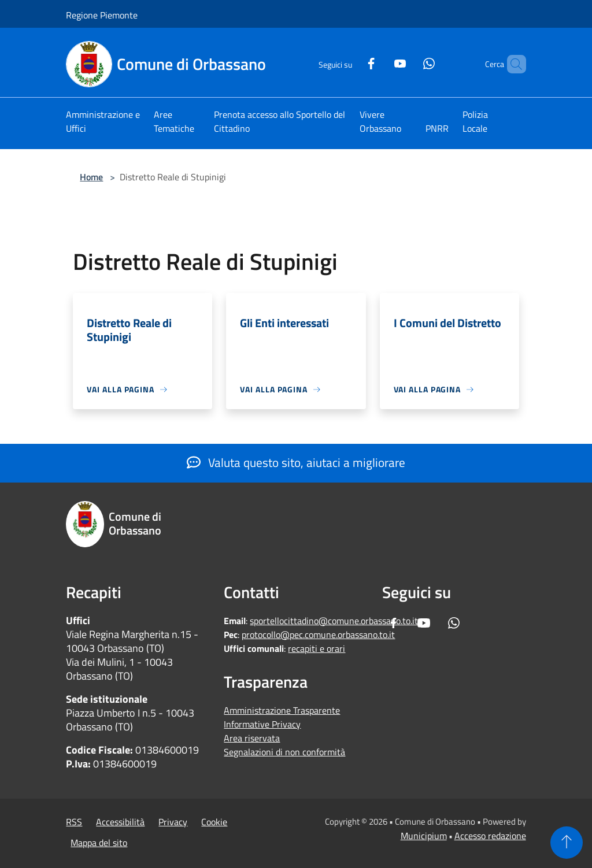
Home (91, 177)
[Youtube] (380, 62)
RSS (74, 822)
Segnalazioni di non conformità (284, 752)
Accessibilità (120, 822)
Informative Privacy (262, 724)
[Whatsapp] (409, 62)
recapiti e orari (317, 648)
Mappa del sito (99, 843)
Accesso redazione (490, 836)
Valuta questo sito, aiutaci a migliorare (296, 462)
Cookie (214, 822)
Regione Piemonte (102, 15)
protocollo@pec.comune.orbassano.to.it (318, 635)
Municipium (424, 836)
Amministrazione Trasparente (282, 710)
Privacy (173, 822)
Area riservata (252, 738)
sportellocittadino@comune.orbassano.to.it (334, 621)
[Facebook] (351, 62)
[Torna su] (567, 843)
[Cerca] (512, 64)
